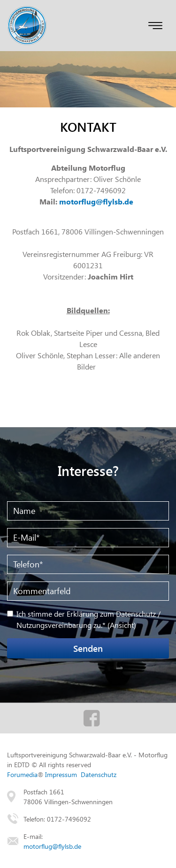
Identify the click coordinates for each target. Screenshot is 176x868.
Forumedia (22, 774)
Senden (88, 648)
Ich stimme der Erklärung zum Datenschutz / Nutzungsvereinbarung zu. (88, 619)
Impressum (61, 774)
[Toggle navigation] (155, 26)
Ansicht (122, 625)
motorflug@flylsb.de (96, 201)
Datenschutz (99, 774)
